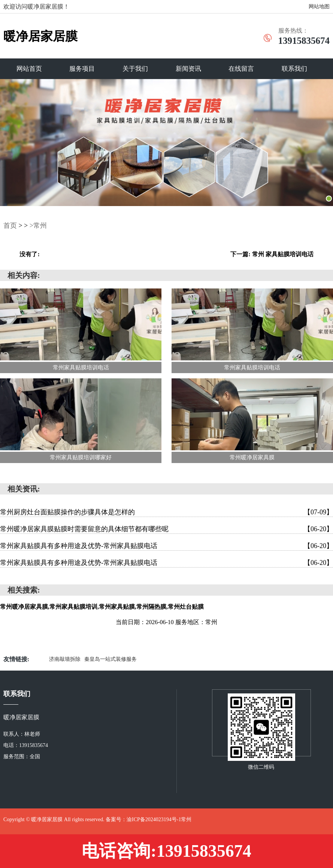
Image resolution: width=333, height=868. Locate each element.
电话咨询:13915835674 (166, 851)
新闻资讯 (188, 69)
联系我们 (294, 69)
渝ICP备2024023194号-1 (154, 819)
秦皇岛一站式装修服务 (111, 659)
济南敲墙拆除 (65, 659)
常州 (186, 819)
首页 (10, 226)
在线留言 (241, 69)
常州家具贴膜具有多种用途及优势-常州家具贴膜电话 (166, 546)
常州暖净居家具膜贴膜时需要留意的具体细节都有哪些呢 (166, 529)
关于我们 (135, 69)
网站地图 (319, 7)
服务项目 (82, 69)
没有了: (29, 254)
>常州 (38, 226)
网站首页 (29, 69)
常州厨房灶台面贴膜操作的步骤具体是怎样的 (166, 512)
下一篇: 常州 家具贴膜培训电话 (272, 254)
